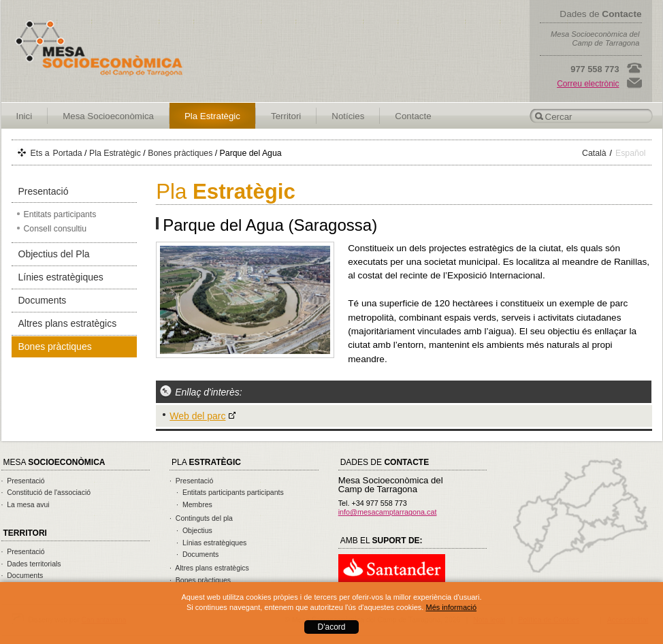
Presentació (44, 191)
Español (631, 153)
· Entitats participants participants (230, 492)
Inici (25, 116)
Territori (286, 116)
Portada (68, 153)
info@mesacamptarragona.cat (388, 512)
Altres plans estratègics (68, 323)
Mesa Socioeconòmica (108, 116)
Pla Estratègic (212, 116)
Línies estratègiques (61, 277)
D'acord (332, 627)
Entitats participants (60, 214)
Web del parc (197, 416)
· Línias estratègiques (211, 543)
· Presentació (23, 481)
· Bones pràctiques (200, 580)
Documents (43, 300)
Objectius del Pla (54, 254)
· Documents (22, 575)
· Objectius (194, 530)
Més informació (451, 607)
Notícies (348, 116)
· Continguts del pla (201, 518)
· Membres (194, 504)
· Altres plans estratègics (209, 568)
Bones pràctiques (180, 153)
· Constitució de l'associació (46, 492)
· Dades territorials (31, 564)
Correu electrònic (588, 84)
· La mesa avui (26, 504)
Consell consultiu (55, 229)
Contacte (413, 116)
